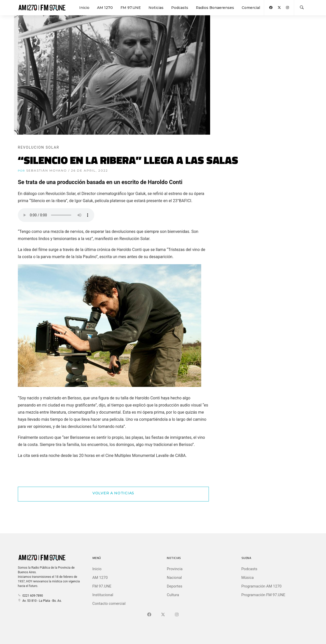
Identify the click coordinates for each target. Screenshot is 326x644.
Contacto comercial (109, 604)
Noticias (156, 8)
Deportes (175, 586)
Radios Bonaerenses (215, 8)
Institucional (103, 595)
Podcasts (180, 8)
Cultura (173, 595)
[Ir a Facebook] (149, 615)
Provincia (175, 569)
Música (248, 578)
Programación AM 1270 (262, 586)
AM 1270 (105, 8)
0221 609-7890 (30, 596)
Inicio (84, 8)
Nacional (174, 578)
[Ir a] (177, 615)
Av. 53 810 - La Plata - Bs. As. (40, 601)
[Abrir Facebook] (271, 8)
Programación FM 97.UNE (263, 595)
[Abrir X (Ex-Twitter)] (279, 8)
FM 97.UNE (131, 8)
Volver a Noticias (113, 493)
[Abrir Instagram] (287, 8)
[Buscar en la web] (302, 8)
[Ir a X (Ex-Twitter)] (163, 615)
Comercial (251, 8)
